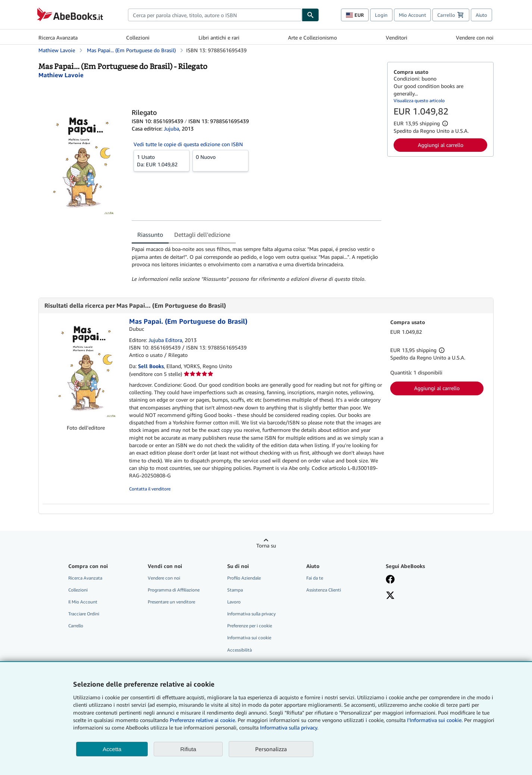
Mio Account (412, 15)
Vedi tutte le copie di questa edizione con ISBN (188, 144)
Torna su (266, 545)
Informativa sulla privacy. (289, 727)
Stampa (235, 590)
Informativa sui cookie (249, 638)
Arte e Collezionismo (312, 37)
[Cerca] (310, 15)
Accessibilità (240, 650)
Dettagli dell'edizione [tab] (202, 235)
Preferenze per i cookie (250, 626)
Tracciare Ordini (84, 614)
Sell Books (151, 366)
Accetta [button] (112, 749)
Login (381, 15)
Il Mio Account (83, 602)
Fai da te (315, 578)
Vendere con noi (475, 37)
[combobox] (215, 15)
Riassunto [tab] (150, 235)
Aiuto (481, 15)
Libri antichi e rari (219, 37)
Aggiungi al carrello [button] (441, 145)
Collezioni (138, 37)
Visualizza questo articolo (419, 101)
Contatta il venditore (150, 489)
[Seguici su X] (420, 596)
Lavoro (234, 602)
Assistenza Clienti (324, 590)
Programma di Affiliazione (174, 590)
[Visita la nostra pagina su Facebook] (420, 580)
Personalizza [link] (271, 749)
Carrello (76, 626)
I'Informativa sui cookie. (435, 720)
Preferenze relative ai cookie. (203, 720)
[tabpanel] (256, 264)
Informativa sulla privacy (251, 614)
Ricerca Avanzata (58, 37)
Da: (162, 160)
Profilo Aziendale (244, 578)
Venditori (397, 37)
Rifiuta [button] (188, 749)
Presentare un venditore (171, 602)
